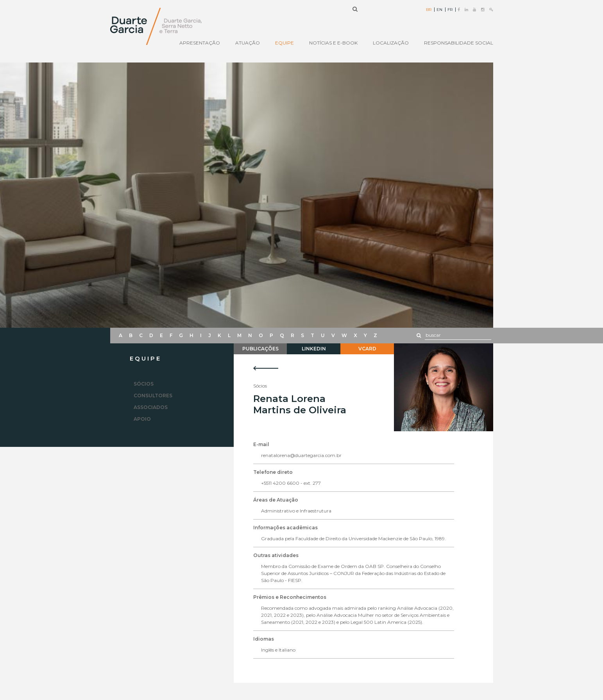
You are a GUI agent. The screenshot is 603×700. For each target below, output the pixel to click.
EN (439, 10)
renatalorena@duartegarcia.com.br (301, 455)
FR (450, 10)
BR (429, 10)
